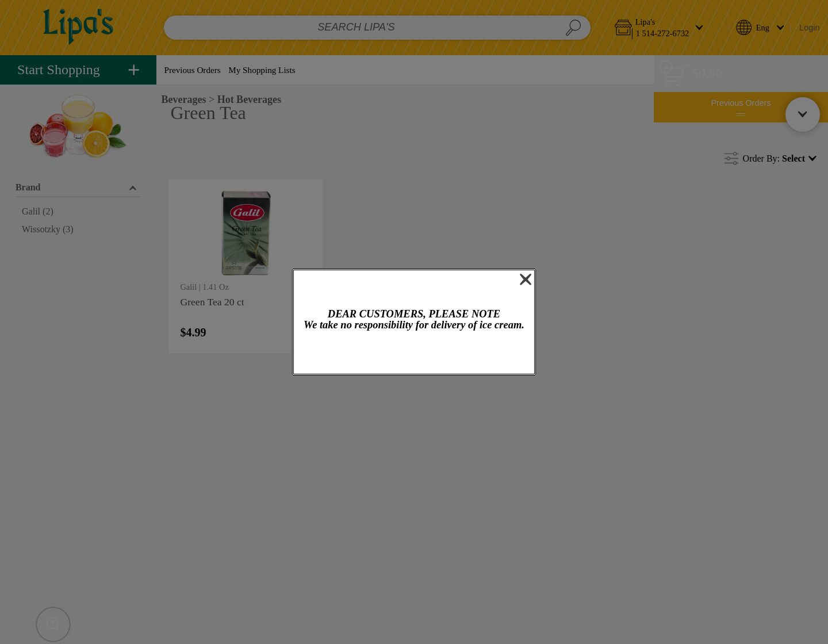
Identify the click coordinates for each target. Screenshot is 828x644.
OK (414, 353)
